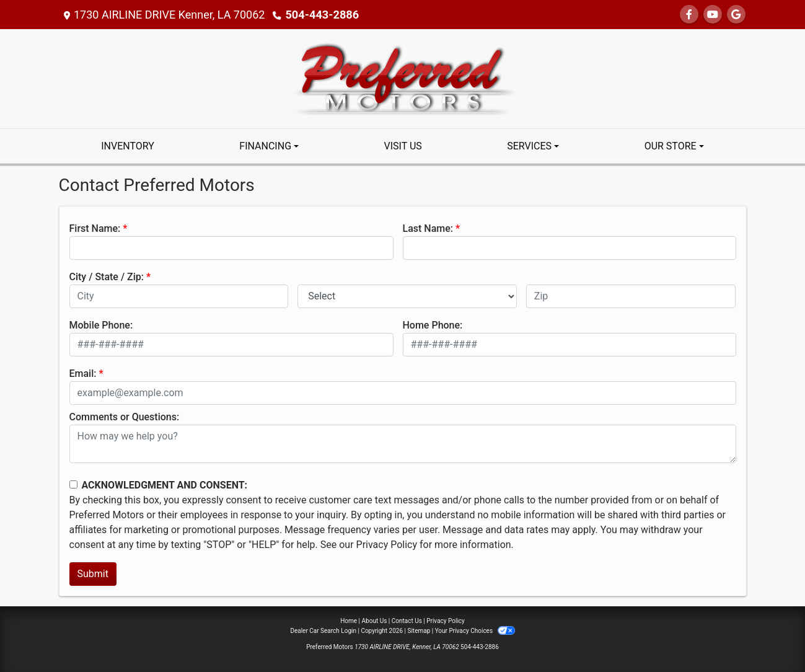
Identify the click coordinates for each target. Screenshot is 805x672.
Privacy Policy (387, 545)
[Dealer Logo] (402, 78)
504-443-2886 (321, 15)
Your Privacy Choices (475, 631)
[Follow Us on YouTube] (713, 15)
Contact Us (407, 621)
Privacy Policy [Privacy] (446, 621)
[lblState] (407, 296)
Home (349, 621)
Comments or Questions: (125, 417)
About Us (375, 621)
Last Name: (428, 228)
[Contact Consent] (73, 484)
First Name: (95, 228)
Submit (93, 574)
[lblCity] (179, 296)
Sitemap (419, 631)
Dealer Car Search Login (323, 631)
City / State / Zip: (107, 277)
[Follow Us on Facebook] (689, 15)
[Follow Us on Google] (736, 15)
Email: (83, 374)
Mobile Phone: (101, 325)
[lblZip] (631, 296)
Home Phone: (433, 325)
